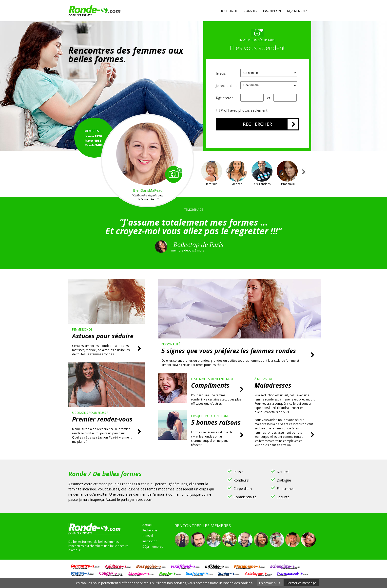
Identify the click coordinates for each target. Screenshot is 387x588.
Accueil (147, 525)
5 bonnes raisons (216, 422)
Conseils (250, 11)
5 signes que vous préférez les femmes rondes (229, 351)
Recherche (229, 11)
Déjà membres (297, 11)
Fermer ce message (301, 583)
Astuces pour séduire (103, 336)
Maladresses (273, 385)
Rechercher (257, 124)
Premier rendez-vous (102, 419)
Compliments (210, 385)
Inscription (272, 11)
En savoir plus (270, 583)
